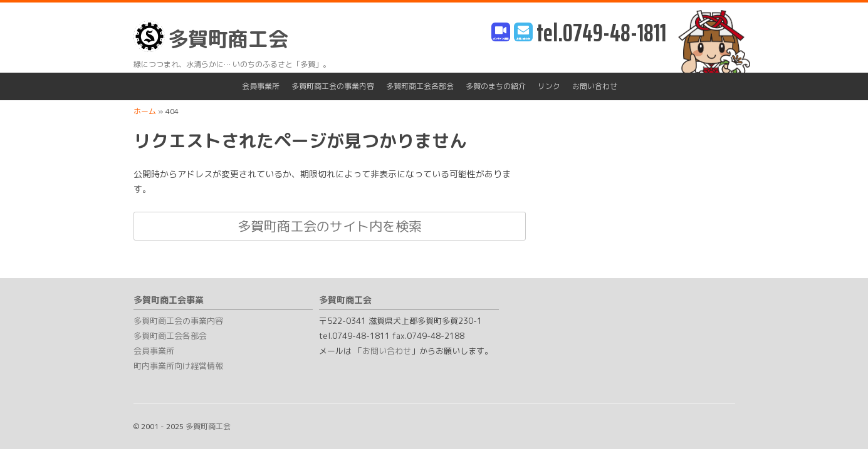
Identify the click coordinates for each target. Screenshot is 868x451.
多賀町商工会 (211, 37)
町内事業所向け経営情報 (178, 366)
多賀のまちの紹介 (496, 86)
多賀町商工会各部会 (420, 86)
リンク (549, 86)
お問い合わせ (595, 86)
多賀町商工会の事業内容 (333, 86)
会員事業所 (261, 86)
